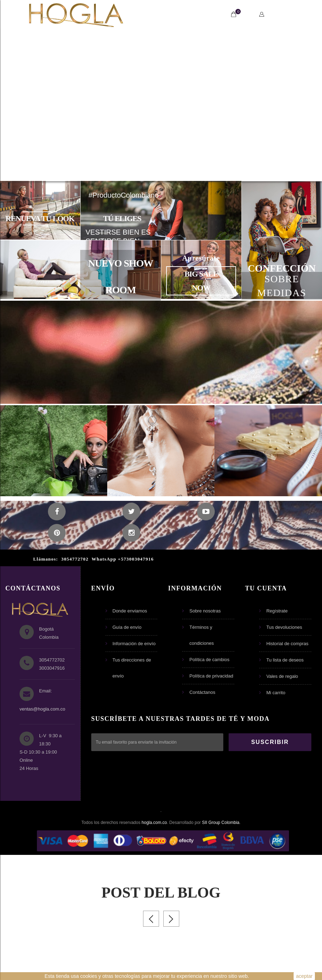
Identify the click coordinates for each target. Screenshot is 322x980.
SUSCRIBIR (270, 742)
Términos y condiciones (201, 635)
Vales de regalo (282, 676)
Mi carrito (276, 693)
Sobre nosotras (205, 611)
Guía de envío (127, 627)
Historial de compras (287, 644)
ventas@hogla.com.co (42, 709)
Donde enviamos (130, 611)
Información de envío (134, 644)
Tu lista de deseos (285, 660)
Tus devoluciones (284, 627)
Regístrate (277, 611)
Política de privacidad (211, 676)
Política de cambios (209, 660)
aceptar (304, 976)
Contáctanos (202, 692)
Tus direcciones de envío (132, 668)
